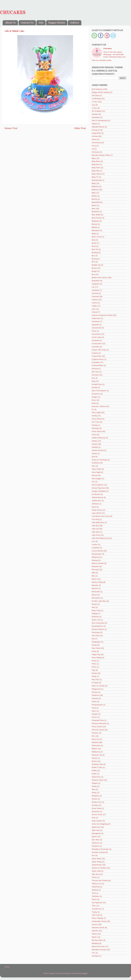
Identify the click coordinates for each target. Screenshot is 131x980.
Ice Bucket (96, 494)
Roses (94, 761)
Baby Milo (96, 171)
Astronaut (95, 152)
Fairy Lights (96, 413)
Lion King (95, 519)
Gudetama (96, 463)
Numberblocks (97, 626)
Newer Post (11, 128)
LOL (93, 541)
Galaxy (94, 441)
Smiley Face (97, 802)
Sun (93, 855)
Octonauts (96, 632)
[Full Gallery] (97, 89)
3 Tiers (94, 108)
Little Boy (95, 526)
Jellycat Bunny (97, 497)
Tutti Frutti (96, 915)
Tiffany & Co (97, 884)
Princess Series (98, 730)
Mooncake (96, 592)
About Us (10, 23)
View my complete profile (102, 60)
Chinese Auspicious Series (102, 315)
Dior (93, 378)
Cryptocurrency (98, 359)
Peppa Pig (96, 654)
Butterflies (96, 281)
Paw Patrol (96, 648)
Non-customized (98, 623)
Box (93, 256)
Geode (94, 453)
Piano (94, 664)
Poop (94, 708)
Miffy (94, 573)
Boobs (94, 243)
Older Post (80, 128)
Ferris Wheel (97, 419)
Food (94, 435)
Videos (94, 934)
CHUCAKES (13, 13)
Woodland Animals (99, 950)
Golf (93, 457)
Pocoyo (95, 692)
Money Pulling (97, 582)
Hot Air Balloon (98, 485)
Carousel (95, 296)
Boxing (94, 259)
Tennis (94, 877)
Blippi (94, 234)
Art (93, 149)
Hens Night (96, 472)
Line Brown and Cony (100, 516)
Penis (94, 651)
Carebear (95, 290)
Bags (94, 183)
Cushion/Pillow (98, 365)
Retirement (96, 745)
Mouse (94, 595)
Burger (94, 271)
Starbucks (96, 843)
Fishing (95, 425)
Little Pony (96, 535)
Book (94, 246)
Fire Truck (96, 422)
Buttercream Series (99, 278)
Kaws (94, 507)
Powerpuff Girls (98, 720)
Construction (97, 344)
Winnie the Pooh (98, 946)
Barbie (94, 196)
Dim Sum (95, 372)
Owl (93, 639)
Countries (95, 347)
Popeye (95, 714)
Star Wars (96, 840)
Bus (93, 274)
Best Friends (97, 218)
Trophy (94, 912)
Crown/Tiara (96, 356)
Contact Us (27, 23)
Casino (94, 303)
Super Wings (97, 862)
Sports (94, 837)
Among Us (96, 130)
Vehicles (95, 931)
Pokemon (95, 695)
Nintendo (95, 617)
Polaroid (95, 698)
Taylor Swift (96, 871)
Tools (94, 893)
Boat (94, 240)
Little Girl (95, 529)
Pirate (94, 676)
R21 (93, 736)
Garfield (95, 447)
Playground (96, 689)
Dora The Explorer (99, 391)
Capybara (96, 284)
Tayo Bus (95, 874)
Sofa (94, 818)
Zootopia (95, 956)
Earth (94, 403)
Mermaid (95, 570)
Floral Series (97, 431)
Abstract (95, 114)
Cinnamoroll (96, 328)
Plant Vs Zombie (98, 686)
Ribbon (95, 749)
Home (7, 967)
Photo (94, 661)
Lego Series (96, 513)
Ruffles (94, 771)
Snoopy (95, 805)
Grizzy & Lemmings (99, 460)
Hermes (95, 475)
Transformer (96, 909)
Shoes (94, 793)
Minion (94, 579)
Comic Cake (97, 337)
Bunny (94, 268)
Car (93, 287)
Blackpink (95, 230)
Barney (95, 199)
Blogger (84, 973)
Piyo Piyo (95, 680)
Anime (94, 139)
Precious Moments (99, 723)
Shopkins (95, 796)
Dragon (95, 397)
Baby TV (95, 177)
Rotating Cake (97, 764)
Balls (94, 193)
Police (94, 702)
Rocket (94, 758)
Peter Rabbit (97, 658)
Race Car (95, 739)
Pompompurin (97, 705)
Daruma (95, 369)
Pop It (94, 711)
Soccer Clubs (97, 815)
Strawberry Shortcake (100, 849)
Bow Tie (95, 249)
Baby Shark (96, 174)
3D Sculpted (97, 111)
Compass (95, 340)
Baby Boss (96, 161)
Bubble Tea (96, 265)
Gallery (75, 23)
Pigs (93, 670)
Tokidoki (95, 890)
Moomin (95, 588)
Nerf (93, 607)
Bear (94, 209)
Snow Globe (97, 808)
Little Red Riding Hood (101, 538)
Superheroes (97, 865)
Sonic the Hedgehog (100, 824)
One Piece (96, 636)
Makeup (95, 560)
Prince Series (97, 727)
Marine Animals (98, 563)
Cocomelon (96, 334)
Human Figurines (98, 488)
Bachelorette (97, 180)
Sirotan (95, 799)
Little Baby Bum (98, 522)
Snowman (96, 811)
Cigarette (95, 325)
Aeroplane (96, 117)
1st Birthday (96, 99)
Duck (94, 400)
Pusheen (95, 733)
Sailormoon (96, 777)
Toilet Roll (96, 887)
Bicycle (95, 224)
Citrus (94, 331)
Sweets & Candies (99, 868)
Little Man (96, 532)
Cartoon (95, 300)
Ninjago (95, 614)
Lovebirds (96, 548)
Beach (94, 205)
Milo (93, 576)
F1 (93, 410)
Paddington (96, 642)
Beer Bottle (96, 215)
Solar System (97, 821)
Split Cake (96, 830)
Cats (94, 309)
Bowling (95, 252)
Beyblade (95, 221)
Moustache (96, 598)
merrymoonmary (64, 973)
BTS (93, 262)
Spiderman (96, 827)
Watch (94, 937)
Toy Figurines (97, 903)
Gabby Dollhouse (99, 438)
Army (94, 146)
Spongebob (96, 833)
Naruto (94, 604)
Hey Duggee (97, 479)
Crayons (95, 353)
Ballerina (95, 186)
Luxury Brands (97, 551)
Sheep (94, 786)
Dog (93, 381)
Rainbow (95, 742)
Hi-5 (93, 482)
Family (94, 416)
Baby (94, 158)
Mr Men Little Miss (99, 601)
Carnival (95, 293)
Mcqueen (95, 566)
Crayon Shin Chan (99, 350)
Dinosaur (95, 375)
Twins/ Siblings (98, 918)
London (95, 545)
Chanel (95, 312)
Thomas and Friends (100, 880)
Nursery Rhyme (98, 629)
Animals (95, 136)
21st (93, 105)
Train (94, 906)
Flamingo (95, 428)
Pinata (94, 673)
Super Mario (97, 859)
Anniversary (96, 143)
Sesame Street (98, 780)
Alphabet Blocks (98, 127)
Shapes (95, 783)
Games (95, 444)
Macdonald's (97, 554)
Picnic (94, 667)
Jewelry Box (96, 501)
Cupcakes (96, 362)
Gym (94, 466)
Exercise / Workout (99, 406)
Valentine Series (98, 928)
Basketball (96, 202)
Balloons (95, 190)
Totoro (94, 899)
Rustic (94, 774)
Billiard (94, 227)
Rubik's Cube (97, 767)
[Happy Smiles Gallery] (101, 92)
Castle (94, 306)
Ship (93, 789)
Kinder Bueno (97, 510)
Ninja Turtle (96, 610)
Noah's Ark (96, 620)
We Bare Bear (97, 940)
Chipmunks (96, 318)
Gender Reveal (98, 450)
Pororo (94, 717)
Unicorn (95, 924)
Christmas (96, 321)
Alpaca (94, 124)
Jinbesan (95, 504)
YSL (93, 953)
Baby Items (96, 168)
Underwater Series (99, 921)
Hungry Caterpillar (99, 491)
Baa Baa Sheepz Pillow (101, 155)
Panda (94, 645)
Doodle (95, 387)
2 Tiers (94, 102)
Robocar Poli (97, 755)
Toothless (95, 896)
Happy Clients (57, 23)
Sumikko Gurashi (98, 852)
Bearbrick (95, 212)
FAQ (41, 23)
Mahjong (95, 557)
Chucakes (108, 48)
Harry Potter (96, 469)
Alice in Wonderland (100, 120)
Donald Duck (97, 384)
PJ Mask (95, 683)
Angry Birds (96, 133)
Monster (95, 585)
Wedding (95, 943)
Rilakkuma (96, 752)
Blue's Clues (97, 237)
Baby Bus (95, 164)
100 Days (95, 95)
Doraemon (96, 394)
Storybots (95, 846)
